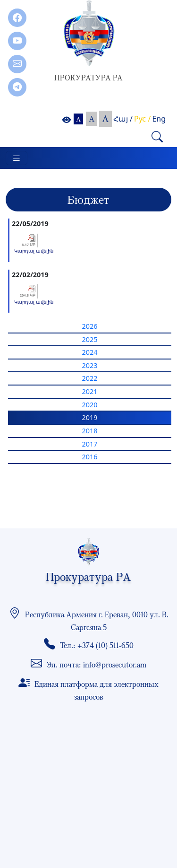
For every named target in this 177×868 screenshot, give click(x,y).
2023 (90, 365)
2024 (90, 352)
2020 (90, 405)
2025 (90, 339)
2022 (90, 378)
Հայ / (123, 119)
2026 (90, 326)
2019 (90, 417)
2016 (90, 457)
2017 (90, 444)
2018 (90, 431)
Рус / (142, 119)
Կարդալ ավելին (34, 251)
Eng (159, 119)
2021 (90, 391)
